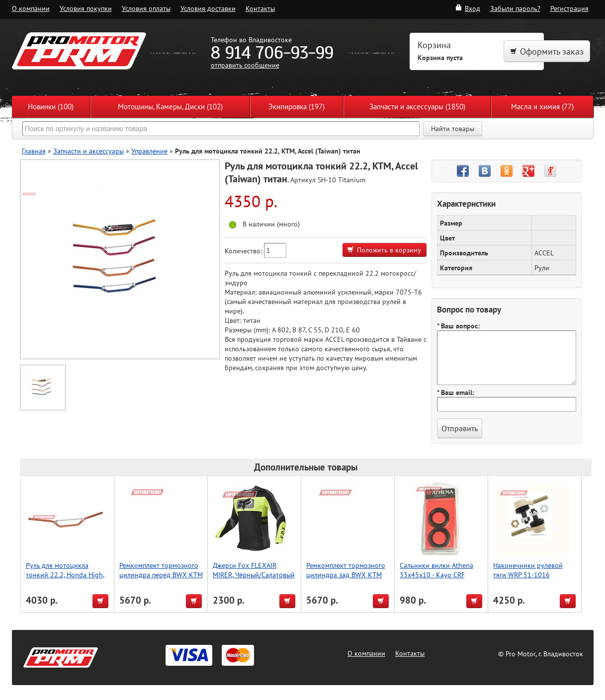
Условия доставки (208, 8)
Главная (34, 151)
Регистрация (569, 8)
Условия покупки (86, 8)
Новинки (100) (51, 107)
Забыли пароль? (515, 8)
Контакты (260, 8)
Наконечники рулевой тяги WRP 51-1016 (528, 570)
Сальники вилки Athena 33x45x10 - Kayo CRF (436, 570)
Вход (468, 8)
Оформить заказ (547, 51)
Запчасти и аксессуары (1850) (417, 107)
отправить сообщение (245, 65)
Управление (149, 151)
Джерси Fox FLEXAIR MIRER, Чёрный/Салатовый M (254, 575)
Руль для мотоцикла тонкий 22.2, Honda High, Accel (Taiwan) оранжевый (66, 575)
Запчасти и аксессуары (88, 151)
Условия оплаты (146, 8)
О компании (31, 8)
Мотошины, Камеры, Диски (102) (170, 107)
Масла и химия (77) (542, 107)
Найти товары (453, 129)
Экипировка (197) (297, 107)
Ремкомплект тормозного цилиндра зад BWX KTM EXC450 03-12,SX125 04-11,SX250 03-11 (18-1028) (347, 579)
